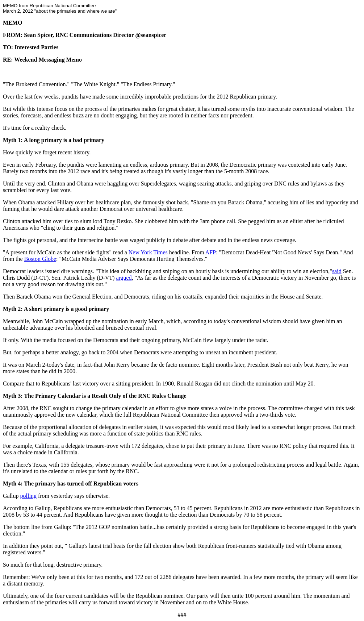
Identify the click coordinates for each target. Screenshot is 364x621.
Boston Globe (40, 259)
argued (124, 278)
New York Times (148, 252)
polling (28, 496)
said (337, 271)
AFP (211, 252)
